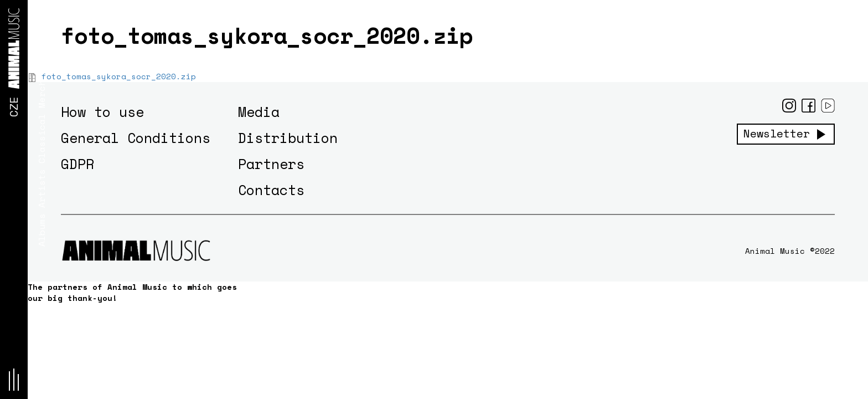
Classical (42, 139)
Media (259, 112)
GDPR (77, 164)
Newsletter (777, 134)
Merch (42, 94)
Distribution (288, 138)
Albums (42, 230)
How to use (102, 112)
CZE (14, 107)
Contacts (271, 190)
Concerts (42, 53)
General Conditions (136, 138)
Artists (42, 188)
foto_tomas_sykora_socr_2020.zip (119, 76)
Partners (271, 164)
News (42, 14)
